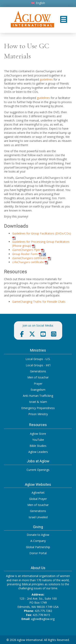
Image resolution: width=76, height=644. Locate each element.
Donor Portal (38, 553)
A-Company (38, 541)
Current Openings (38, 470)
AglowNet (38, 493)
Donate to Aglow (38, 535)
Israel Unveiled (38, 517)
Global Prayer (38, 499)
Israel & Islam (38, 402)
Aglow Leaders (38, 452)
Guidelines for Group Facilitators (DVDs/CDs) (42, 233)
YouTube (38, 440)
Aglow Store (38, 434)
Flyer (26, 250)
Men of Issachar (38, 377)
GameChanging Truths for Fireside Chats (39, 302)
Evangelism (38, 390)
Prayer (38, 384)
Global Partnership (38, 547)
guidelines (46, 79)
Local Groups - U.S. (38, 359)
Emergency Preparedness (38, 408)
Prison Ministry (38, 414)
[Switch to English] (38, 3)
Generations (38, 371)
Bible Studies (38, 446)
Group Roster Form (25, 254)
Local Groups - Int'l (38, 365)
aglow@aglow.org (43, 619)
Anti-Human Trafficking (38, 396)
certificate (29, 258)
